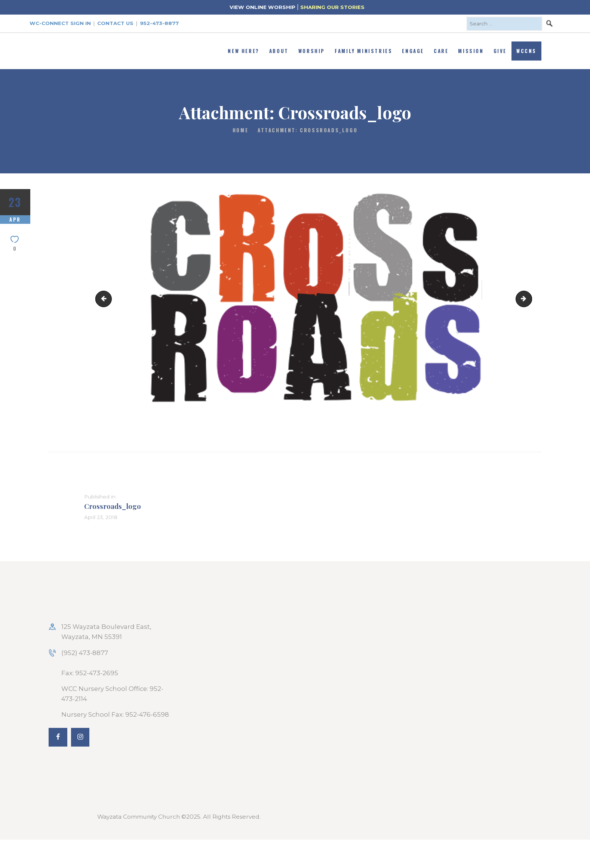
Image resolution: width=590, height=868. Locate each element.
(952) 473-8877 (85, 653)
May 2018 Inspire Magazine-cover (529, 299)
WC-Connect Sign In (60, 23)
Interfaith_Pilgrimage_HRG (105, 299)
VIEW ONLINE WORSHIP (262, 7)
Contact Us (115, 23)
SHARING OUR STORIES (332, 7)
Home (240, 130)
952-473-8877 (159, 23)
